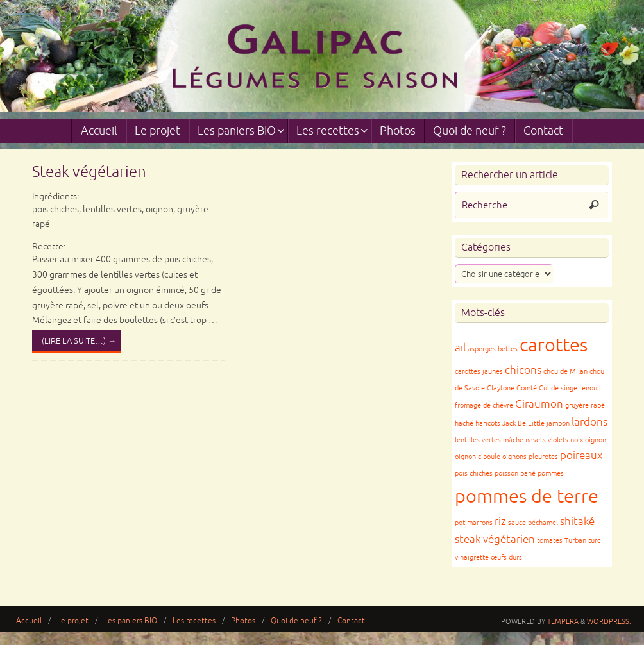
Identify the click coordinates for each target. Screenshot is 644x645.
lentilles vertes (478, 440)
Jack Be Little (523, 423)
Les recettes (194, 621)
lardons (589, 422)
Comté (527, 388)
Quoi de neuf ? (296, 621)
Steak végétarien (89, 172)
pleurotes (543, 457)
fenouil (590, 388)
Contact (351, 621)
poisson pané (515, 473)
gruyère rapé (585, 406)
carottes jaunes (479, 372)
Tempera (563, 621)
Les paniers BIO (131, 621)
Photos (243, 621)
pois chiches (474, 473)
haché (464, 423)
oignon (596, 440)
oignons (514, 457)
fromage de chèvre (484, 406)
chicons (523, 370)
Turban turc (582, 541)
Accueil (29, 621)
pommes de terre (527, 497)
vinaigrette (472, 557)
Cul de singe (558, 388)
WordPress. (609, 621)
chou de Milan (565, 372)
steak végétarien (495, 540)
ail (460, 348)
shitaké (577, 522)
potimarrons (474, 523)
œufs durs (506, 557)
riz (500, 522)
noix (577, 440)
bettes (508, 349)
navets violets (547, 440)
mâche (513, 440)
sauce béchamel (533, 523)
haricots (488, 423)
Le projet (73, 621)
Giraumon (539, 404)
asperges (482, 349)
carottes (554, 345)
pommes (551, 473)
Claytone (501, 388)
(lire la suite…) (79, 341)
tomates (550, 541)
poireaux (581, 456)
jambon (558, 423)
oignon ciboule (478, 457)
